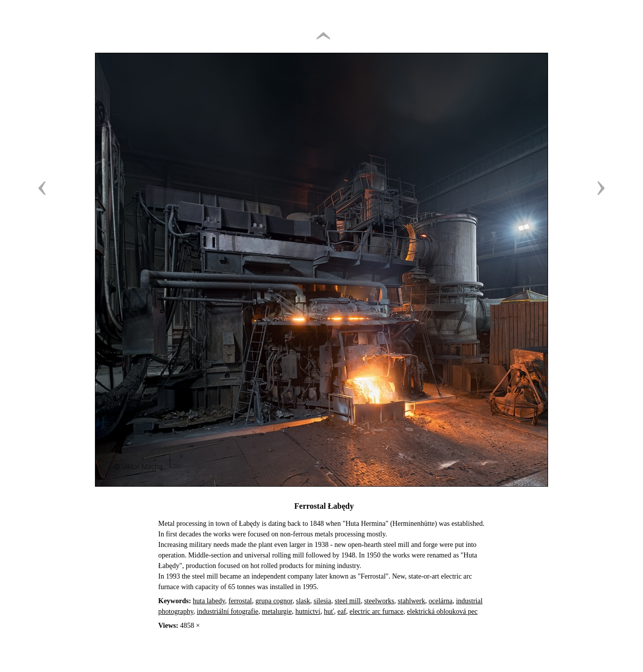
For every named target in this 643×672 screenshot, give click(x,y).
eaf (342, 611)
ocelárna (440, 601)
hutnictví (308, 611)
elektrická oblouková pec (442, 611)
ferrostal (240, 601)
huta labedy (209, 601)
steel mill (348, 601)
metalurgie (277, 611)
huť (329, 611)
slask (303, 601)
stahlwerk (411, 601)
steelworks (379, 601)
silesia (322, 601)
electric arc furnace (377, 611)
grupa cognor (274, 601)
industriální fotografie (228, 611)
